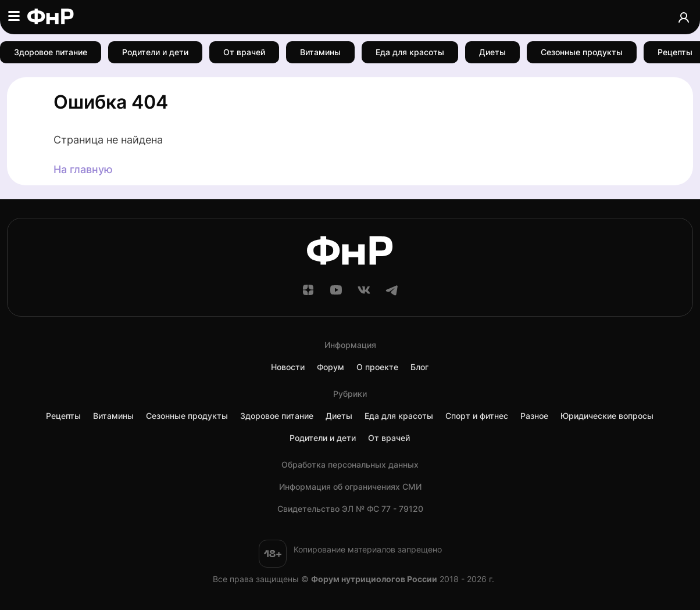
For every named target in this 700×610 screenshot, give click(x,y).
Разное (534, 416)
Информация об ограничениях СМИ (350, 487)
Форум (331, 367)
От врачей (244, 52)
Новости (288, 367)
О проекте (377, 367)
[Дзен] (308, 294)
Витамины (320, 52)
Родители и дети (155, 52)
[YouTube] (336, 294)
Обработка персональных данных (350, 465)
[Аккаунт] (684, 17)
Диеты (492, 52)
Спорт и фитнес (477, 416)
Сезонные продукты (582, 52)
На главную (83, 169)
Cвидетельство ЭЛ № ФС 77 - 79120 (350, 509)
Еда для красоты (410, 52)
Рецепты (63, 416)
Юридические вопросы (607, 416)
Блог (419, 367)
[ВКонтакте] (364, 294)
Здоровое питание (51, 52)
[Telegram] (392, 294)
